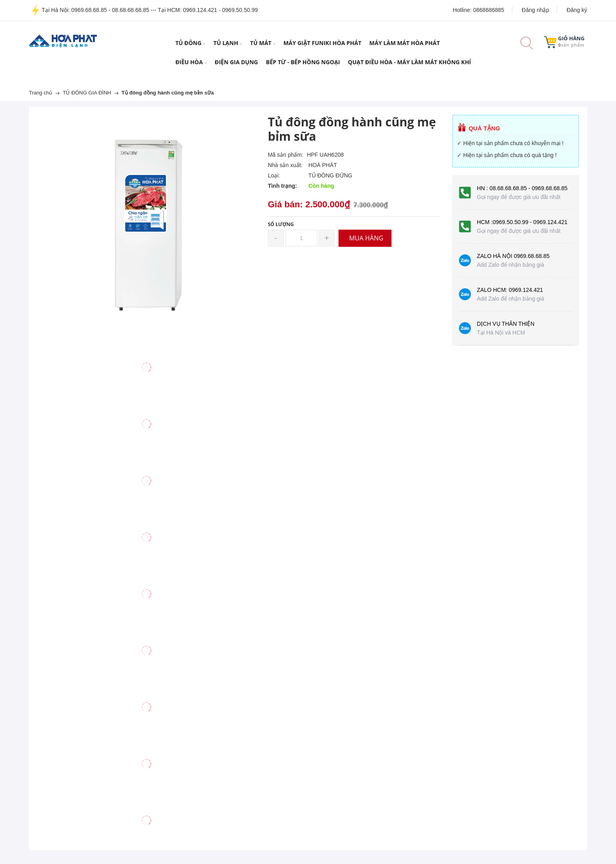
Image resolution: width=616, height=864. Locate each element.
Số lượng (281, 224)
